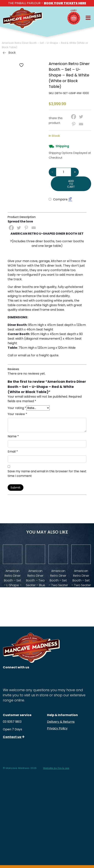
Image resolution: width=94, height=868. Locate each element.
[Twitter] (81, 117)
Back (9, 53)
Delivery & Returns (61, 722)
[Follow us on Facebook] (19, 678)
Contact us (14, 737)
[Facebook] (74, 117)
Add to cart (71, 184)
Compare (58, 199)
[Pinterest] (74, 124)
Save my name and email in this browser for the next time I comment (47, 474)
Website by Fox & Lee (56, 768)
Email (13, 451)
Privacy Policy (57, 728)
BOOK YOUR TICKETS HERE (65, 3)
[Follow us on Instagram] (7, 678)
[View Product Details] (13, 554)
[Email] (81, 124)
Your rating (17, 408)
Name (13, 436)
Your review (17, 414)
